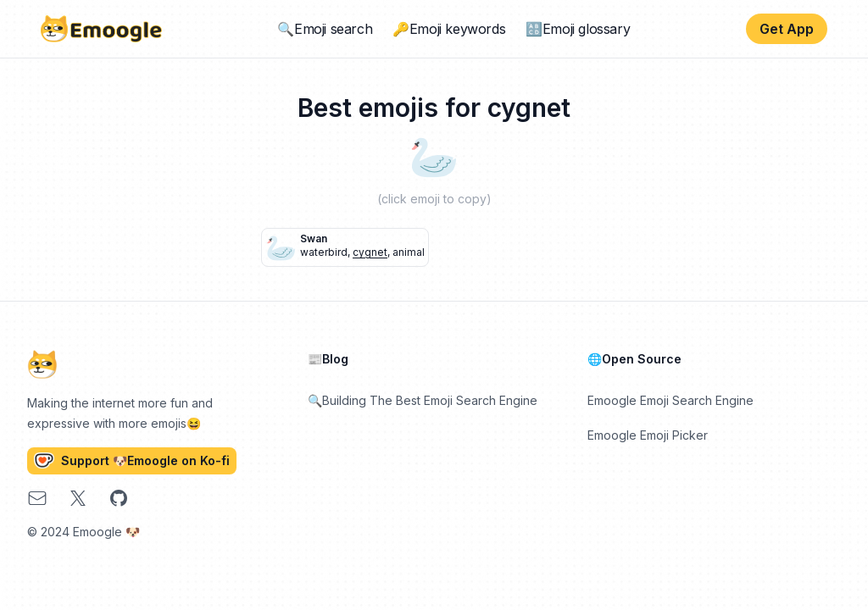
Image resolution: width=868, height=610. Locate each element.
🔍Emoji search (325, 29)
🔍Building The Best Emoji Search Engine (423, 400)
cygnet (370, 252)
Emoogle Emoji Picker (648, 435)
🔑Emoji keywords (449, 29)
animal (409, 252)
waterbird (324, 252)
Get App (787, 29)
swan (314, 238)
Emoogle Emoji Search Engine (670, 400)
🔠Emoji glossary (578, 29)
